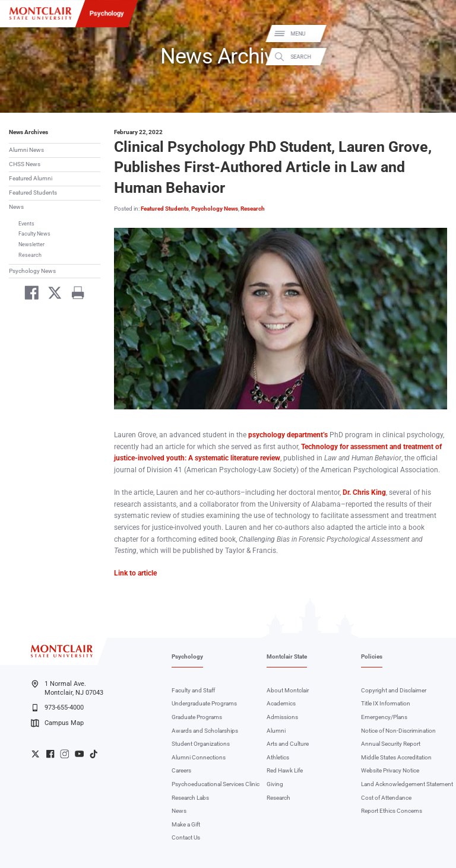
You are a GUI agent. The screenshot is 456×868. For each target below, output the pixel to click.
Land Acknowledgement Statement (407, 784)
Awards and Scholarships (205, 731)
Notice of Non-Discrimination (398, 731)
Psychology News (32, 271)
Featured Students (33, 193)
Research (30, 255)
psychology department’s (288, 435)
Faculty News (34, 233)
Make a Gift (186, 824)
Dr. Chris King (364, 492)
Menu (434, 34)
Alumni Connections (199, 757)
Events (26, 223)
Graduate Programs (197, 717)
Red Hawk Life (285, 770)
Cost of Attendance (386, 798)
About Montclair (288, 690)
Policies (372, 656)
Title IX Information (386, 703)
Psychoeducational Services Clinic (216, 784)
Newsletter (31, 244)
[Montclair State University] (40, 13)
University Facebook (50, 754)
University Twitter (35, 754)
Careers (181, 770)
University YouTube (79, 754)
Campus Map (57, 723)
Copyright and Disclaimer (394, 690)
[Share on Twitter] (51, 295)
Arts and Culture (288, 744)
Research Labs (190, 798)
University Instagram (64, 754)
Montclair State (287, 656)
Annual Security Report (391, 744)
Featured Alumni (31, 178)
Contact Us (186, 837)
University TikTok (94, 754)
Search (437, 57)
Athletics (278, 757)
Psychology (107, 13)
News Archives (28, 132)
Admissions (282, 717)
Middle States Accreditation (396, 757)
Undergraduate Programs (204, 703)
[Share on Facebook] (28, 295)
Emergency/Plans (384, 717)
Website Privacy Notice (390, 770)
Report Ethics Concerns (392, 811)
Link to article (135, 573)
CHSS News (25, 164)
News (16, 207)
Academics (281, 703)
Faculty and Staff (193, 690)
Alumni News (26, 150)
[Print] (74, 295)
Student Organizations (201, 744)
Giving (275, 784)
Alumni (276, 731)
